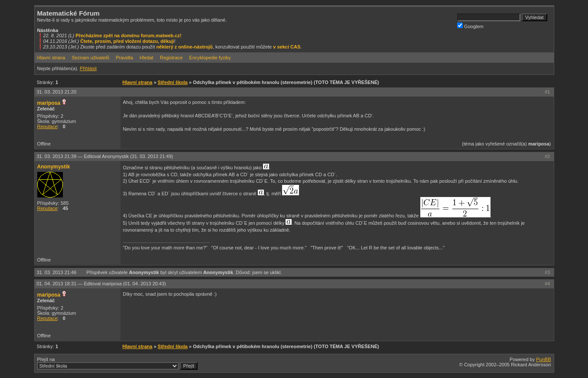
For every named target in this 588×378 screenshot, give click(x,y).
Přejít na (118, 363)
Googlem (470, 26)
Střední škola (173, 82)
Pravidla (124, 58)
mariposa (49, 103)
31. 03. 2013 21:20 (57, 92)
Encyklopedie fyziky (210, 58)
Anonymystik (54, 167)
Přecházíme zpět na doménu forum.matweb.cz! (128, 36)
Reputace (47, 126)
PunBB (543, 359)
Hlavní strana (51, 58)
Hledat (146, 58)
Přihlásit (88, 68)
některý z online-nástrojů (185, 47)
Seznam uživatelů (90, 58)
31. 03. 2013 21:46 (57, 272)
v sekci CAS (287, 47)
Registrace (171, 58)
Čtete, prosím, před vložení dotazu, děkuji (127, 41)
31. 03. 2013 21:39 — (105, 156)
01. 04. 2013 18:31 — (101, 284)
